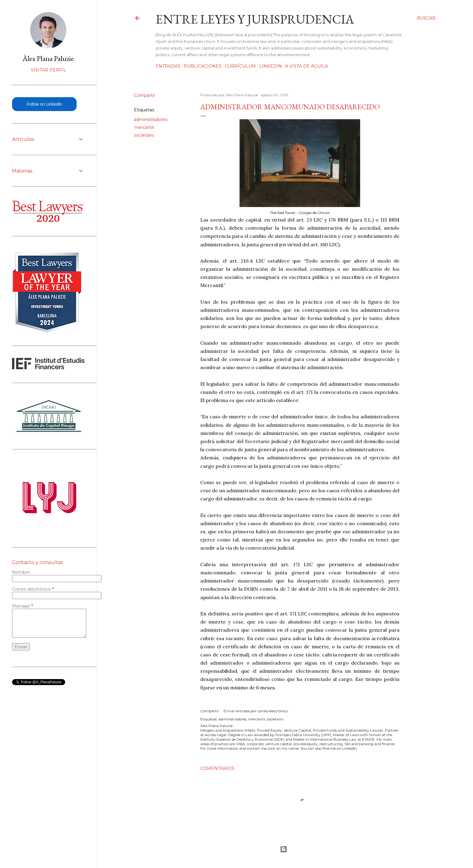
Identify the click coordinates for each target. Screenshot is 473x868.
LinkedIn (270, 66)
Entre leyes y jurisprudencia (255, 19)
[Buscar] (426, 18)
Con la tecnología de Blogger (284, 849)
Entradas (168, 66)
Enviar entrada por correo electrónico (256, 711)
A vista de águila (306, 66)
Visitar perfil (48, 70)
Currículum (240, 66)
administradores (151, 120)
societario (144, 135)
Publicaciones (203, 66)
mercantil (144, 127)
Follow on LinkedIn (44, 104)
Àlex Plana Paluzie (48, 58)
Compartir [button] (144, 95)
